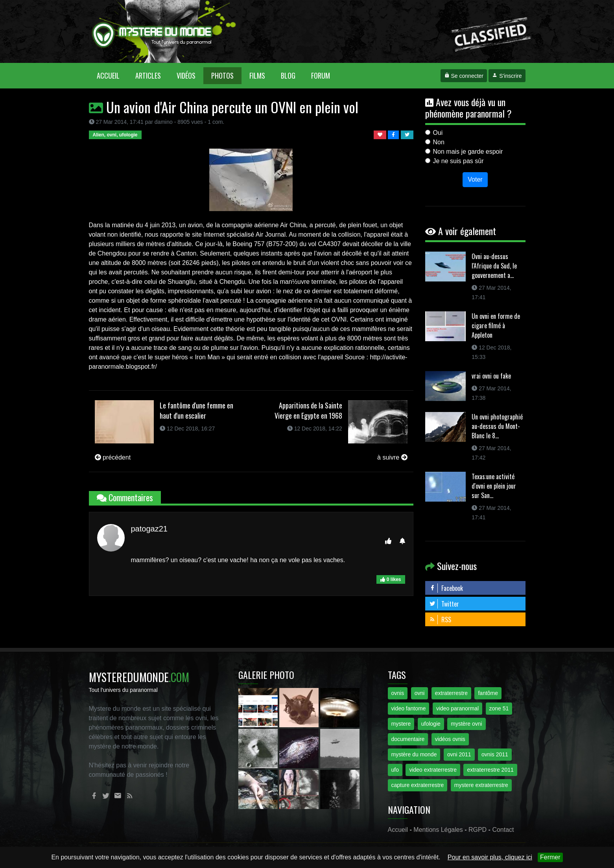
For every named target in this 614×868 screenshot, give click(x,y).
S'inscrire (507, 76)
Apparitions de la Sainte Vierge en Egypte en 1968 (308, 410)
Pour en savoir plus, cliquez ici (490, 857)
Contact (503, 830)
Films (257, 75)
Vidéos (186, 75)
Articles (148, 75)
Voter (475, 179)
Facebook (446, 588)
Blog (288, 75)
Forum (321, 75)
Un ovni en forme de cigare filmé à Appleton (496, 325)
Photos (222, 75)
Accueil (112, 75)
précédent (113, 457)
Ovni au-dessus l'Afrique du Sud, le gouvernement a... (494, 266)
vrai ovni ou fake (491, 376)
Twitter (444, 604)
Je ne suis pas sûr (458, 161)
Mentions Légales (438, 830)
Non (439, 142)
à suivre (392, 457)
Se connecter (464, 76)
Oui (438, 133)
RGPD (478, 830)
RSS (440, 620)
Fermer (550, 857)
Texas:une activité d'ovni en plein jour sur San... (494, 486)
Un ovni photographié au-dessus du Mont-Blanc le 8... (497, 426)
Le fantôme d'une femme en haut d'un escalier (196, 410)
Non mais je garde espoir (468, 152)
